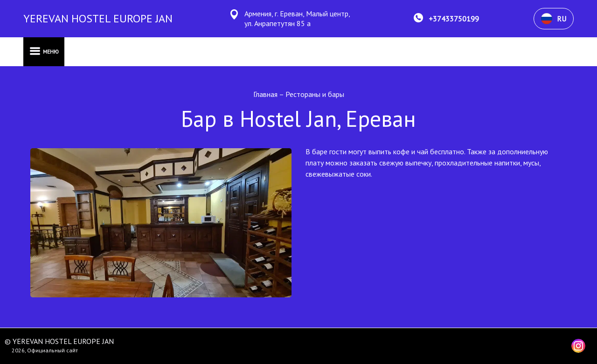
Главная (266, 94)
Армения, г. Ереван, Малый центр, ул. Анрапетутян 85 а (297, 18)
